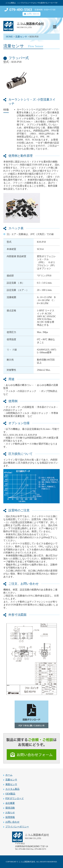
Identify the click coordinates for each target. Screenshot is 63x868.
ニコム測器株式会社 (30, 24)
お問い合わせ (33, 14)
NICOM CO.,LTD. (24, 27)
